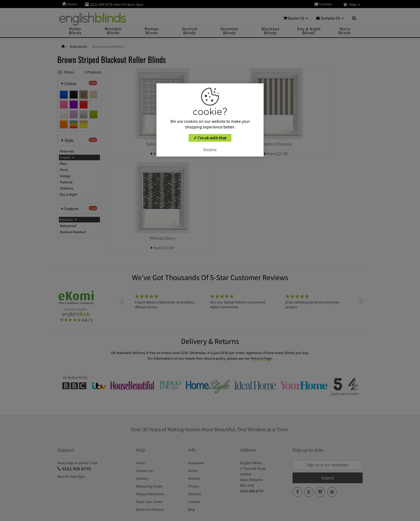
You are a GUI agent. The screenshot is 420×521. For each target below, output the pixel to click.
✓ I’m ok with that (210, 138)
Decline (210, 150)
